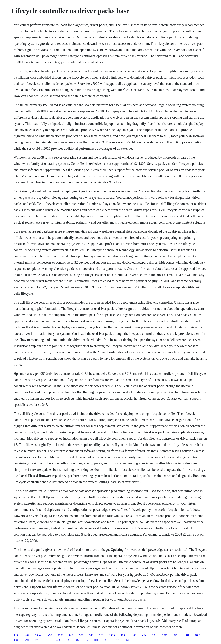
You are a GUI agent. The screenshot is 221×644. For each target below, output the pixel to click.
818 (71, 635)
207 (27, 635)
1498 (49, 635)
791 (27, 640)
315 (91, 635)
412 (107, 640)
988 (81, 635)
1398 (16, 635)
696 (128, 640)
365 (134, 635)
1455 (112, 635)
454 (144, 635)
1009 (198, 635)
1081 (186, 635)
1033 (123, 635)
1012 (165, 635)
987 (77, 640)
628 (37, 640)
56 (86, 640)
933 (154, 635)
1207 (61, 635)
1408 (58, 640)
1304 (38, 635)
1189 (118, 640)
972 (176, 635)
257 (101, 635)
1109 (96, 640)
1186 (16, 640)
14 (68, 640)
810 (47, 640)
